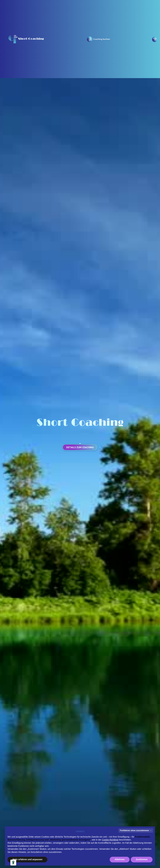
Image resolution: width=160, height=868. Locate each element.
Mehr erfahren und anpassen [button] (27, 859)
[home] (26, 39)
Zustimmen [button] (142, 859)
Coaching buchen (102, 39)
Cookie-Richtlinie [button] (110, 840)
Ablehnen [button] (120, 859)
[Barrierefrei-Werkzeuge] (13, 863)
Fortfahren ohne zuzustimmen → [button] (136, 830)
